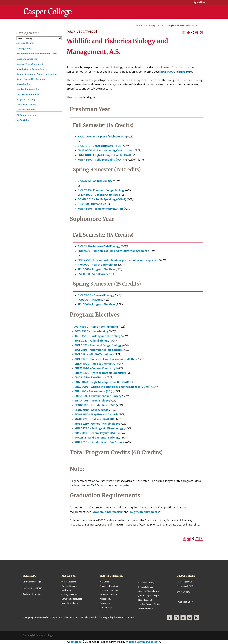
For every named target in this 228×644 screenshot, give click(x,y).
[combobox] (167, 25)
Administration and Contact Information (37, 74)
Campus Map (106, 608)
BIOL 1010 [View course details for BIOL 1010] (186, 72)
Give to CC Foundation (149, 591)
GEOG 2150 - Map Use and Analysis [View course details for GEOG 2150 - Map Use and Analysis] (96, 414)
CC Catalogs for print (27, 115)
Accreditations (24, 84)
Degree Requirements (28, 94)
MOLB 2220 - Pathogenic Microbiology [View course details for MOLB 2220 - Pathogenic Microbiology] (99, 428)
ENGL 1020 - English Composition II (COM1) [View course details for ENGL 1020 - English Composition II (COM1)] (102, 382)
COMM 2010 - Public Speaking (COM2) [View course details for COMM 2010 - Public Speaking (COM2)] (102, 199)
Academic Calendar (108, 595)
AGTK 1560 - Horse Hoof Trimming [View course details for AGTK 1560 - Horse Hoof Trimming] (96, 327)
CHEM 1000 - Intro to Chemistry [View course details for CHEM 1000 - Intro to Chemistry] (95, 364)
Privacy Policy (107, 617)
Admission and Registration (31, 79)
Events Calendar (146, 587)
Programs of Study (26, 99)
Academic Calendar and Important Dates (37, 54)
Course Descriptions (27, 104)
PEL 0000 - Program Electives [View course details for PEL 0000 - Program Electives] (96, 269)
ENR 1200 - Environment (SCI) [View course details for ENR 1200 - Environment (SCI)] (93, 391)
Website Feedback (147, 608)
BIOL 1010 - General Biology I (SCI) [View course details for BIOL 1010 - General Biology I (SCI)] (99, 146)
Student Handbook (26, 110)
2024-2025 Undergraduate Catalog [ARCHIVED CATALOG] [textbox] (165, 26)
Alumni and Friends (70, 603)
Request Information (33, 588)
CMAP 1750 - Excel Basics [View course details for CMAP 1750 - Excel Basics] (90, 377)
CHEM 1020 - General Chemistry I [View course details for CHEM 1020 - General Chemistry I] (99, 195)
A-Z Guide (104, 582)
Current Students (69, 586)
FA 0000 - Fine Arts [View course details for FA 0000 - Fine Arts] (90, 300)
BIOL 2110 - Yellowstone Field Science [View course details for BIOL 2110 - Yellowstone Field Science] (98, 350)
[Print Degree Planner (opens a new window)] (184, 33)
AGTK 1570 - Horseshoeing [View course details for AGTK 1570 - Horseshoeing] (91, 331)
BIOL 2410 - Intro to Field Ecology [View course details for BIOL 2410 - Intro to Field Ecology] (99, 246)
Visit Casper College (32, 582)
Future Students (69, 582)
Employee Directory (109, 586)
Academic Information (28, 89)
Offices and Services (109, 590)
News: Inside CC (145, 600)
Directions (130, 617)
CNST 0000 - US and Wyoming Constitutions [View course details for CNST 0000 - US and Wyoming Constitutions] (106, 150)
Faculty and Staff (69, 595)
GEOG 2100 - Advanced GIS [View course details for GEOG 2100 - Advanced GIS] (92, 410)
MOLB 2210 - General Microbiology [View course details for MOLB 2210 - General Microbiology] (97, 424)
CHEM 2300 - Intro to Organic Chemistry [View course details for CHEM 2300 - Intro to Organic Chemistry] (100, 373)
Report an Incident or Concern (66, 617)
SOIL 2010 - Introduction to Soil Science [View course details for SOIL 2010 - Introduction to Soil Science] (100, 442)
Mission (119, 617)
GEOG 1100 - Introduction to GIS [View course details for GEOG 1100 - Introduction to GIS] (95, 405)
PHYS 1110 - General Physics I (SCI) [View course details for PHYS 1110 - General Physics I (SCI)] (96, 433)
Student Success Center (149, 604)
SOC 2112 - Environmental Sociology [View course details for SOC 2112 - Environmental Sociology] (97, 438)
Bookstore (105, 603)
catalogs (76, 642)
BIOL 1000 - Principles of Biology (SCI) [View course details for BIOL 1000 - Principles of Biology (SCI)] (102, 137)
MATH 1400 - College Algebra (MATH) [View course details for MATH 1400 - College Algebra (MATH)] (102, 160)
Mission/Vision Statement (30, 64)
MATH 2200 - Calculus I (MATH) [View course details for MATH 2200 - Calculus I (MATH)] (94, 419)
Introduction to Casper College (32, 69)
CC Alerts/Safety (146, 583)
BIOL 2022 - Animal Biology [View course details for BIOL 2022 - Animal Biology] (95, 181)
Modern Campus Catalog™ (143, 642)
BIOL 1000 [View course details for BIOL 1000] (167, 72)
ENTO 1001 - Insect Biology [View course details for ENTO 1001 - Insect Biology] (92, 401)
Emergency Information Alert (36, 617)
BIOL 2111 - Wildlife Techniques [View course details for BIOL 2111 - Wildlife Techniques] (94, 354)
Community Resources (72, 599)
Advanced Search (25, 43)
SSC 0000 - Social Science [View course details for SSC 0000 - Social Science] (94, 274)
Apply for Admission (32, 594)
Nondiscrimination (90, 617)
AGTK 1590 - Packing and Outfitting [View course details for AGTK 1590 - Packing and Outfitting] (97, 336)
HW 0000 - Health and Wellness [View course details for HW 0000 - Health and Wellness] (98, 265)
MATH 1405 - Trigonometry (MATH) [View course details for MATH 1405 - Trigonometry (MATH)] (100, 209)
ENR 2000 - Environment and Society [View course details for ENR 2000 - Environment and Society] (98, 396)
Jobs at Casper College (149, 596)
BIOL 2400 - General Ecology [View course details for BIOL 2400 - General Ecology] (96, 295)
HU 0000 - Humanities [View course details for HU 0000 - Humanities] (92, 204)
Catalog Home (24, 49)
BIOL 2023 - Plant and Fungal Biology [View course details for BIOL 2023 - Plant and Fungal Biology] (101, 190)
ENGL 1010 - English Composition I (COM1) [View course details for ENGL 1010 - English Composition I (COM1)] (104, 155)
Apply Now (199, 3)
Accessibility (106, 599)
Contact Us (184, 602)
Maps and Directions (27, 59)
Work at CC (66, 590)
